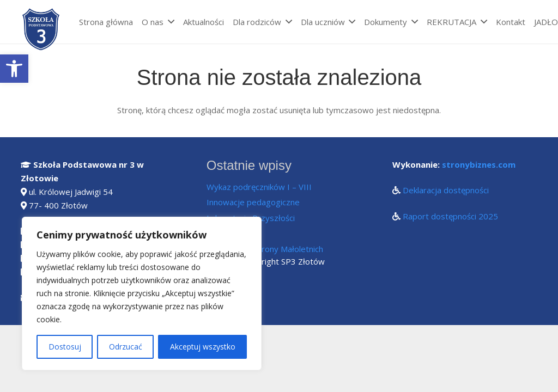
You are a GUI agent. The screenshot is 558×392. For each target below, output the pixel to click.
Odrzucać (126, 347)
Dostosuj (65, 347)
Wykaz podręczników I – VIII (259, 187)
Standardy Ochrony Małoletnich (265, 249)
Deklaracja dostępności (446, 190)
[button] (14, 69)
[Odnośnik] (42, 30)
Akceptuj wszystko (203, 347)
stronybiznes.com (479, 164)
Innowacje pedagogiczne (253, 202)
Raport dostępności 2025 (450, 216)
